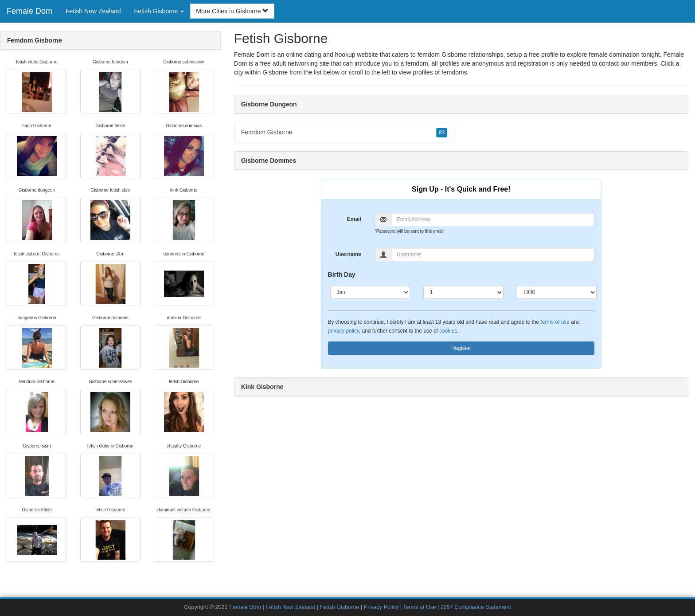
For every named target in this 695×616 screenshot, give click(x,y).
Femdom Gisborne (344, 133)
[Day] (463, 292)
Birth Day (342, 275)
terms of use (555, 322)
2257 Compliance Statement (476, 607)
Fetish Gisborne (340, 607)
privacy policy (344, 331)
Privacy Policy (381, 607)
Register (461, 348)
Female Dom (29, 11)
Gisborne (275, 72)
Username (348, 254)
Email (354, 219)
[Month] (370, 292)
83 (442, 133)
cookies (448, 331)
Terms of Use (419, 607)
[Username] (493, 255)
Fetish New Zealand (93, 11)
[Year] (557, 292)
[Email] (493, 220)
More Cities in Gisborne (232, 11)
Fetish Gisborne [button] (159, 11)
